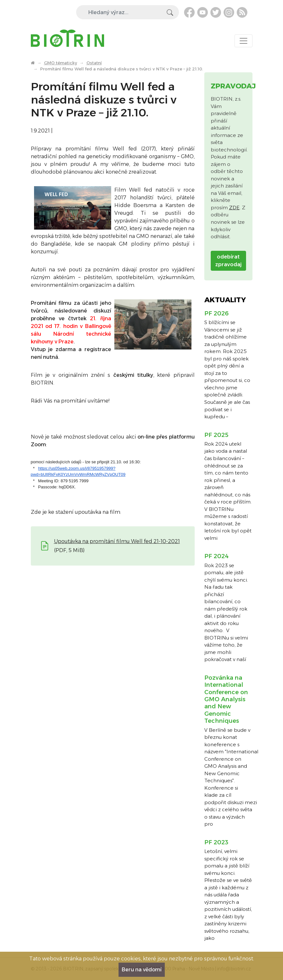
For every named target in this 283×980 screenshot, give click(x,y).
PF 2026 (217, 313)
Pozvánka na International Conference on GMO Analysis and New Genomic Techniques (226, 699)
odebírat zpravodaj (228, 261)
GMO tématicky (61, 63)
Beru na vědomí (142, 970)
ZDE (234, 208)
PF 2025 (216, 435)
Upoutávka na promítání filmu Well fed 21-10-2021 (117, 541)
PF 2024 (217, 556)
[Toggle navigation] (243, 41)
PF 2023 (216, 842)
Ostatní (94, 63)
